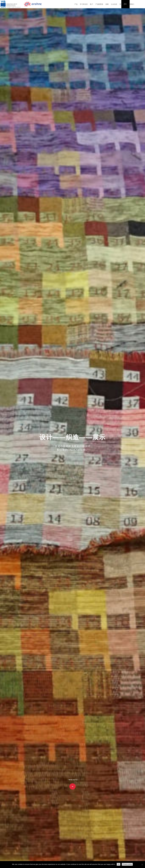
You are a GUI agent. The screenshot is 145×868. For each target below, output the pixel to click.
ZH (125, 4)
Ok (119, 864)
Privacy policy (127, 864)
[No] (142, 865)
